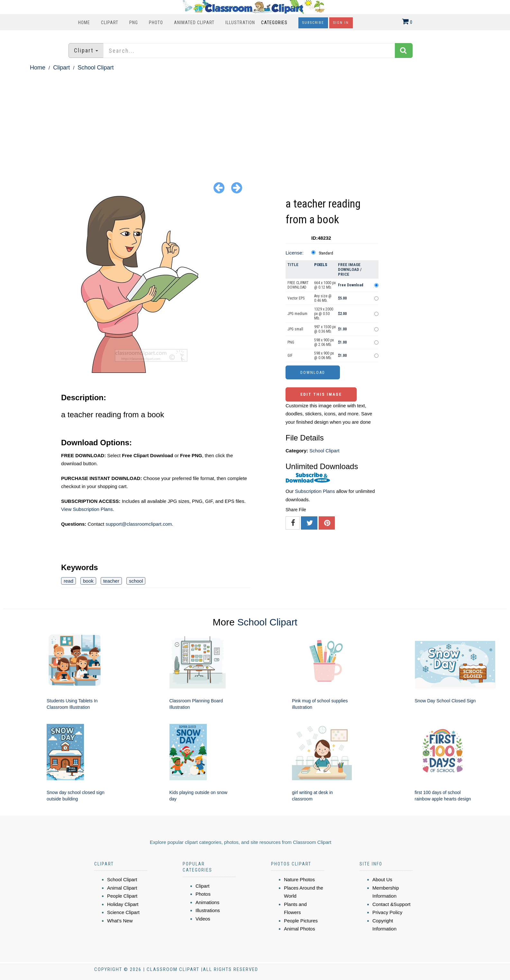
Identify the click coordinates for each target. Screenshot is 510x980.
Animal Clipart (122, 888)
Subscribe (313, 23)
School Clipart (96, 68)
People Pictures (301, 921)
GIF (290, 356)
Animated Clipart (194, 23)
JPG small (295, 329)
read (68, 581)
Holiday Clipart (123, 904)
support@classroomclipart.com (139, 524)
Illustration (240, 23)
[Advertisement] (255, 121)
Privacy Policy (387, 912)
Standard (326, 253)
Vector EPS (296, 298)
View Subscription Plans (87, 509)
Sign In (341, 23)
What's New (120, 921)
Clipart (110, 23)
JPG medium (297, 314)
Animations (207, 902)
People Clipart (122, 896)
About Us (382, 879)
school (136, 581)
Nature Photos (299, 879)
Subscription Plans (315, 491)
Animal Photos (300, 929)
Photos (203, 894)
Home (84, 23)
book (88, 581)
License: (295, 253)
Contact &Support (391, 904)
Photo (156, 23)
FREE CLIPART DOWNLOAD (298, 285)
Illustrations (208, 910)
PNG (134, 23)
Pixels (321, 265)
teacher (111, 581)
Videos (203, 919)
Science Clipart (123, 912)
